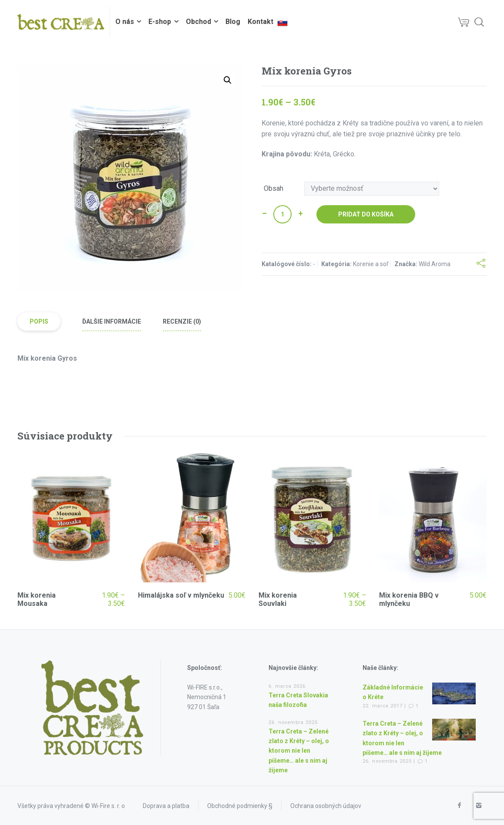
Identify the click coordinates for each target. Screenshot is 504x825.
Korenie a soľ (371, 264)
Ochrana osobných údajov (326, 806)
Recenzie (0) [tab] (182, 321)
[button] (228, 80)
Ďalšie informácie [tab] (112, 321)
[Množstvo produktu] (282, 214)
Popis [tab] (39, 321)
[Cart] (464, 22)
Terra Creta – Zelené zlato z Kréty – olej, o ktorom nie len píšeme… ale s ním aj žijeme (299, 751)
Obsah (274, 189)
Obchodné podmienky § (240, 806)
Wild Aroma (435, 264)
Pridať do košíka (366, 214)
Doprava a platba (166, 806)
